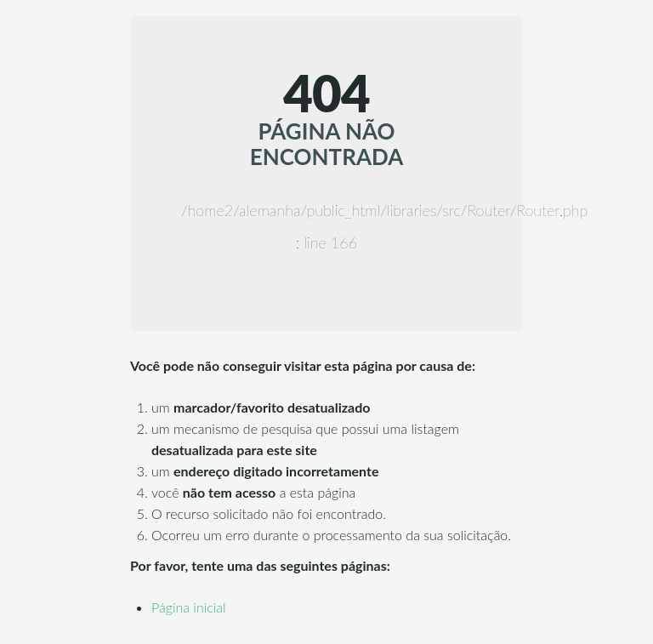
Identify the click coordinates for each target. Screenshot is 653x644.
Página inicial (189, 607)
